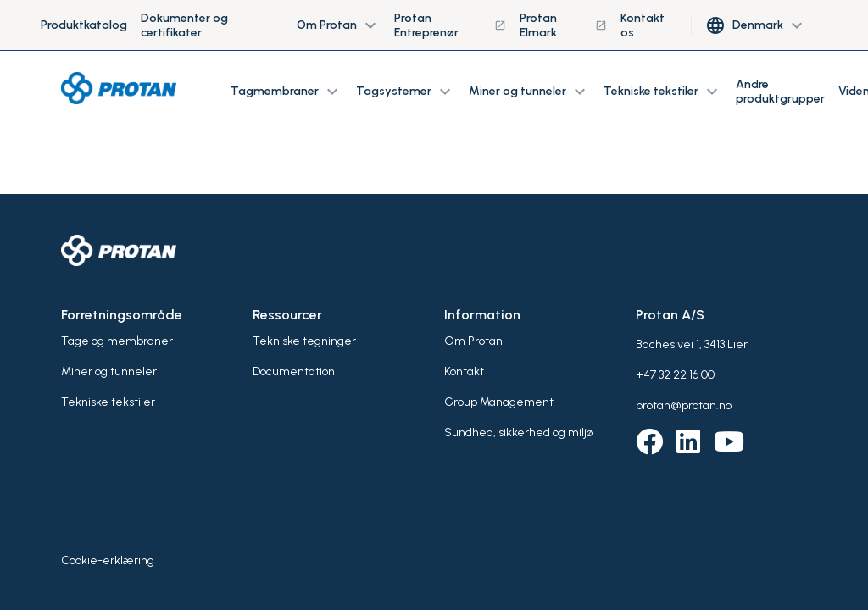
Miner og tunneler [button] (529, 91)
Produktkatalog (84, 25)
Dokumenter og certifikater (184, 25)
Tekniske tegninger (304, 341)
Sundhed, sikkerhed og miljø (518, 433)
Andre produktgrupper (780, 91)
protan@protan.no (684, 405)
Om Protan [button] (339, 25)
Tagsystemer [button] (406, 91)
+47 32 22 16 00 (675, 375)
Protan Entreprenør (451, 25)
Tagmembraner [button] (287, 91)
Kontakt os (643, 25)
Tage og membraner (117, 341)
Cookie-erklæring (108, 560)
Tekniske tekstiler (108, 402)
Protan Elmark (563, 25)
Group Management (499, 402)
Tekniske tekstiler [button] (663, 91)
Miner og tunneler (109, 372)
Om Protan (473, 341)
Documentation (294, 372)
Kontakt (464, 372)
